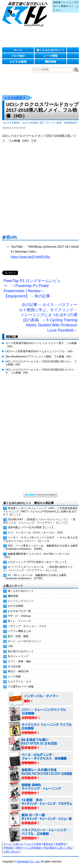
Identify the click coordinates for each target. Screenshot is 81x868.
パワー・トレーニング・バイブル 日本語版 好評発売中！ (41, 714)
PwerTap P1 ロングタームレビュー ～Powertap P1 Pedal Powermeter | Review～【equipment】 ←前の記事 (32, 288)
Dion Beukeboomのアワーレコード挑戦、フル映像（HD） (39, 357)
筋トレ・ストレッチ (19, 621)
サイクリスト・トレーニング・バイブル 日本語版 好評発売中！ (41, 729)
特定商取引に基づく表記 (58, 848)
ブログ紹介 (18, 56)
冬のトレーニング (18, 656)
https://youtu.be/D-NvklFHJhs (30, 257)
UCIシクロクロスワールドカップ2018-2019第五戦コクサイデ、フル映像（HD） (40, 371)
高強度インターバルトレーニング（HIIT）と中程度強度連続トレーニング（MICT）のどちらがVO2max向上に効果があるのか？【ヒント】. (40, 511)
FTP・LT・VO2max (19, 616)
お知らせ (18, 844)
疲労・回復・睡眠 (18, 636)
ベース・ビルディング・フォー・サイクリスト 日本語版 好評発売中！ (41, 759)
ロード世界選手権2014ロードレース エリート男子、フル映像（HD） (41, 345)
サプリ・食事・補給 (19, 661)
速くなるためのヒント (51, 50)
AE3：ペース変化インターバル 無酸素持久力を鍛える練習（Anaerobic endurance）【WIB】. (40, 547)
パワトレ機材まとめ (19, 631)
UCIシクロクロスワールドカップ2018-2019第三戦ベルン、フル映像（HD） (41, 363)
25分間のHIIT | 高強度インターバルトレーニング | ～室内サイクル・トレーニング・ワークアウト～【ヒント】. (39, 521)
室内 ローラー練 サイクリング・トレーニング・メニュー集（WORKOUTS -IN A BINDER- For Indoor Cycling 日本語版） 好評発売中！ (41, 819)
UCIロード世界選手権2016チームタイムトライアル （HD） (40, 351)
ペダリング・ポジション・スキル (27, 626)
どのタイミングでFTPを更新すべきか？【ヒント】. (38, 562)
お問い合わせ (11, 852)
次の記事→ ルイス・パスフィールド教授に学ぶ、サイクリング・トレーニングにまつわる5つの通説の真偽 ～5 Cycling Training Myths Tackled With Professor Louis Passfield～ (48, 317)
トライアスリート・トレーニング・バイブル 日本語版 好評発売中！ (41, 834)
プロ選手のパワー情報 (21, 687)
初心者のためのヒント (21, 651)
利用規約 (9, 848)
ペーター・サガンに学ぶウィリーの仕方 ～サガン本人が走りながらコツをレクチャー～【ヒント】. (40, 539)
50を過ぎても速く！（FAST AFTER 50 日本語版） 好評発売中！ (41, 744)
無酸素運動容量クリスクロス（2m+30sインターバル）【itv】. (37, 555)
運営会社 (48, 844)
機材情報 (51, 62)
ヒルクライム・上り (19, 681)
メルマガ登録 (33, 844)
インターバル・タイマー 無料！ (41, 699)
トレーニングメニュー (21, 601)
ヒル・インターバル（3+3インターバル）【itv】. (36, 533)
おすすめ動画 (18, 62)
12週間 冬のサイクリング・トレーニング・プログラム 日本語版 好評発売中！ (41, 804)
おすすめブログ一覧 (19, 611)
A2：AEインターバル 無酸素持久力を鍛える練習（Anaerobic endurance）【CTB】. (35, 577)
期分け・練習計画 (18, 671)
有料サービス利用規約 (29, 848)
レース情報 (50, 56)
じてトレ (26, 14)
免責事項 (61, 844)
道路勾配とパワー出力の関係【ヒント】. (31, 527)
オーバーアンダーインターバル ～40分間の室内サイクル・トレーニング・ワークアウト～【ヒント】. (38, 569)
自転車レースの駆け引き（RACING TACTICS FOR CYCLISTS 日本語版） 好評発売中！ (41, 774)
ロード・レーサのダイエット (25, 641)
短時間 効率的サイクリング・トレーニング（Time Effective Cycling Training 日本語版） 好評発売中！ (41, 789)
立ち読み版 (14, 666)
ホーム (18, 50)
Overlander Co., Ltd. (28, 862)
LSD (10, 646)
